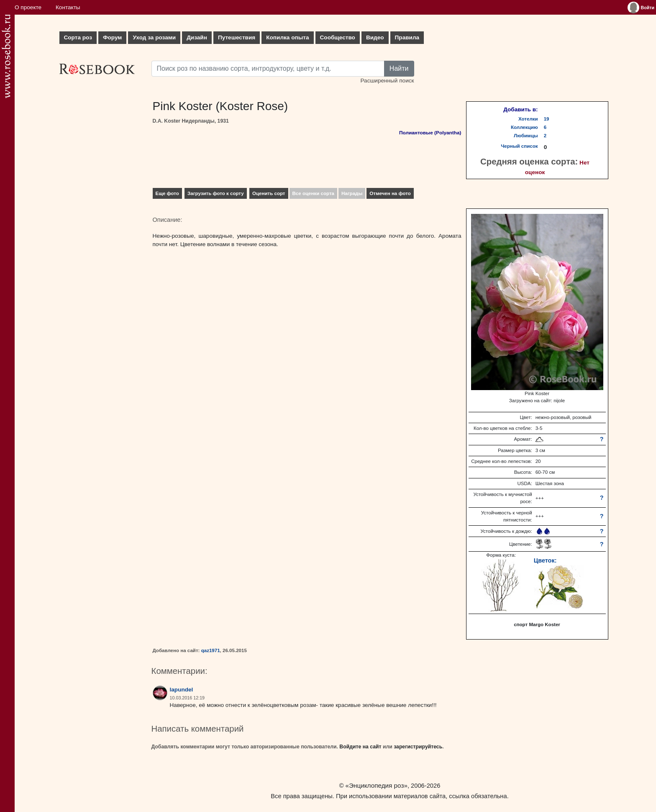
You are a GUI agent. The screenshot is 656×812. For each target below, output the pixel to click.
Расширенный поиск (387, 81)
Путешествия (237, 37)
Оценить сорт (269, 193)
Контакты (68, 7)
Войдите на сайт (360, 747)
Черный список (519, 146)
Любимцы (526, 136)
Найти (399, 68)
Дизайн (197, 37)
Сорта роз (78, 37)
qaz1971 (211, 650)
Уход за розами (154, 37)
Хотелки (528, 119)
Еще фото (167, 193)
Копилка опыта (287, 37)
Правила (407, 37)
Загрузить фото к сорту (216, 193)
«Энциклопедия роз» (377, 785)
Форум (112, 37)
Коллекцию (524, 127)
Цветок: (545, 560)
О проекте (28, 7)
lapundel (182, 690)
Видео (375, 37)
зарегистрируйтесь (418, 747)
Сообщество (338, 37)
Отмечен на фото (390, 193)
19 (547, 119)
